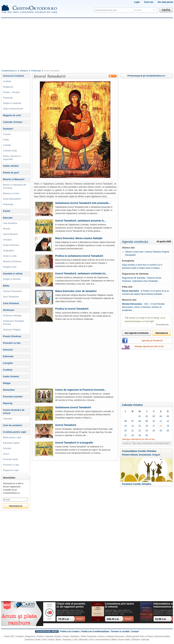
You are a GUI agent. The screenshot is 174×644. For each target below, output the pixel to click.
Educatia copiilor (11, 443)
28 (132, 435)
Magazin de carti (12, 115)
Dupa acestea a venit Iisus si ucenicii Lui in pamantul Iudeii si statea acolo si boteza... (142, 266)
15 (140, 426)
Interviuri (8, 350)
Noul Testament (11, 297)
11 (161, 421)
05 (168, 416)
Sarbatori (24, 71)
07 (132, 421)
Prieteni (126, 455)
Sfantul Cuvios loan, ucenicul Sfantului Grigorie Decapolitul (147, 253)
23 (147, 431)
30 (147, 435)
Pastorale (8, 98)
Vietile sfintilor (11, 166)
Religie (7, 383)
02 (147, 416)
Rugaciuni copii (11, 470)
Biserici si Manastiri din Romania (15, 186)
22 (140, 431)
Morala (7, 229)
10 (154, 421)
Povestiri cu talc (12, 343)
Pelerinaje (8, 204)
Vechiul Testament (12, 291)
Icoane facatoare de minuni (14, 412)
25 (161, 431)
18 (161, 426)
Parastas (67, 640)
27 (125, 435)
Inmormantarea (103, 640)
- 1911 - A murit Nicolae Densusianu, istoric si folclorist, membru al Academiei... (143, 307)
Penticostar (36, 71)
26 (168, 431)
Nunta (51, 640)
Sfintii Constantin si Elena (93, 636)
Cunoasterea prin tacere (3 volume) (119, 605)
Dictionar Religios (12, 330)
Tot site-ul (138, 10)
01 (140, 416)
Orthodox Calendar (140, 640)
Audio (38, 640)
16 (147, 426)
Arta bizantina (10, 223)
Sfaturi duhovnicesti (13, 109)
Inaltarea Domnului (115, 636)
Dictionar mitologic (12, 315)
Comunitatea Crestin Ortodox (139, 451)
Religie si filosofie (12, 279)
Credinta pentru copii (15, 432)
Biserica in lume (11, 193)
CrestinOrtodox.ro (9, 71)
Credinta (8, 370)
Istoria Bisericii (10, 234)
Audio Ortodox (11, 376)
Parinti (7, 211)
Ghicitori (7, 448)
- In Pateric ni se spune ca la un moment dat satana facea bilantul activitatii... (146, 292)
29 (140, 435)
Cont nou (149, 2)
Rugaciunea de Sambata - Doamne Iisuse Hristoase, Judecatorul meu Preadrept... (142, 279)
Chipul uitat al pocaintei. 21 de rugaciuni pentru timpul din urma (71, 605)
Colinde (7, 145)
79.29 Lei (64, 619)
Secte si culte (10, 256)
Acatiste (7, 81)
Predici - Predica (11, 92)
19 (168, 426)
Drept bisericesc (11, 245)
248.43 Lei (113, 619)
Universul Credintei (13, 76)
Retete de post (11, 173)
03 (154, 416)
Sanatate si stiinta (13, 274)
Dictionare (9, 310)
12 (168, 421)
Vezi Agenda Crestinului (136, 333)
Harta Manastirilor (12, 199)
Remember (9, 390)
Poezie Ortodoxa (12, 336)
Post (91, 640)
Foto (45, 640)
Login (137, 2)
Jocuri (6, 454)
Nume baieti (124, 640)
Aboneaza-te (162, 333)
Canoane (8, 419)
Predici (40, 636)
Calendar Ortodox (132, 405)
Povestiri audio (10, 459)
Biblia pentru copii (12, 437)
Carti (75, 640)
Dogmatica (8, 250)
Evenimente (145, 455)
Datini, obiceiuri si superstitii (12, 158)
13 (125, 426)
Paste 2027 (9, 636)
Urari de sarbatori (13, 425)
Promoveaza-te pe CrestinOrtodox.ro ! (147, 76)
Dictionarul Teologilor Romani (14, 323)
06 (125, 421)
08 (140, 421)
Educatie (8, 218)
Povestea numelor (13, 397)
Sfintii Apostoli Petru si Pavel (139, 636)
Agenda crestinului (135, 242)
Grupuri (156, 455)
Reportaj (8, 403)
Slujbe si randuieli (12, 103)
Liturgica (7, 240)
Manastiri (83, 640)
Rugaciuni (8, 87)
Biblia (6, 286)
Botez (58, 640)
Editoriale (8, 356)
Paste (6, 140)
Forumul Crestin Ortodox (137, 484)
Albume (134, 455)
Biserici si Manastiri (14, 179)
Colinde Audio (10, 151)
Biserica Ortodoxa (12, 261)
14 (132, 426)
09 (147, 421)
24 (154, 431)
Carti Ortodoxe (11, 303)
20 (125, 431)
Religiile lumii (10, 267)
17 (154, 426)
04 (161, 416)
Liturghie (8, 363)
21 (132, 431)
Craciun (7, 134)
